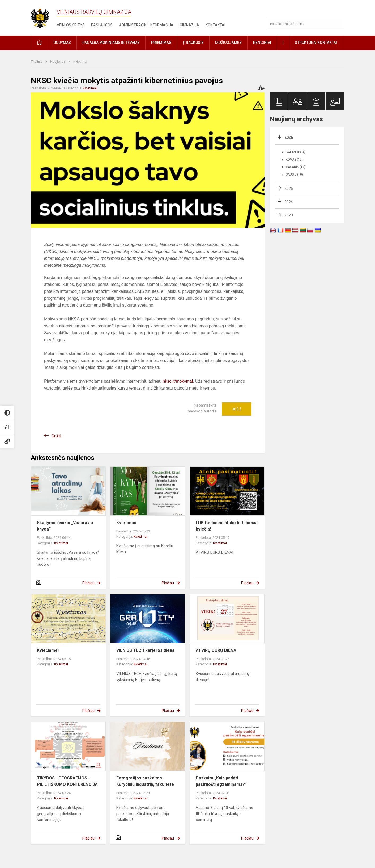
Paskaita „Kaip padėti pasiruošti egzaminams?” (221, 781)
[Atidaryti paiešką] (338, 23)
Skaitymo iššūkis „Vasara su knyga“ (65, 526)
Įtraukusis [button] (193, 43)
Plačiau (88, 583)
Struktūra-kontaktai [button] (316, 43)
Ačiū (237, 409)
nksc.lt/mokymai (178, 381)
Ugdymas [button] (62, 43)
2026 (289, 137)
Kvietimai (80, 62)
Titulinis (37, 62)
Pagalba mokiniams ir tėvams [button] (111, 43)
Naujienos (58, 62)
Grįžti (56, 436)
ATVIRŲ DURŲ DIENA (216, 650)
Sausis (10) (294, 174)
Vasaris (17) (296, 167)
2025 (289, 189)
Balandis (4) (296, 152)
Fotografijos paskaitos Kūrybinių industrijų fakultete (145, 781)
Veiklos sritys (71, 25)
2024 (289, 202)
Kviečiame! (48, 650)
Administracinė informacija (146, 25)
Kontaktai (215, 25)
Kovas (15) (294, 160)
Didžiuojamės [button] (228, 43)
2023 (289, 215)
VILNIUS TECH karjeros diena (145, 650)
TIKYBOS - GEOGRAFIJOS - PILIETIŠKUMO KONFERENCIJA (67, 781)
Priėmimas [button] (161, 43)
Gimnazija (189, 25)
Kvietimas (126, 523)
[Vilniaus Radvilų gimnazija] (43, 17)
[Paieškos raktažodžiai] (305, 23)
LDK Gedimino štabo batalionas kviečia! (227, 526)
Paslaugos (102, 25)
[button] (308, 11)
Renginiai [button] (262, 43)
